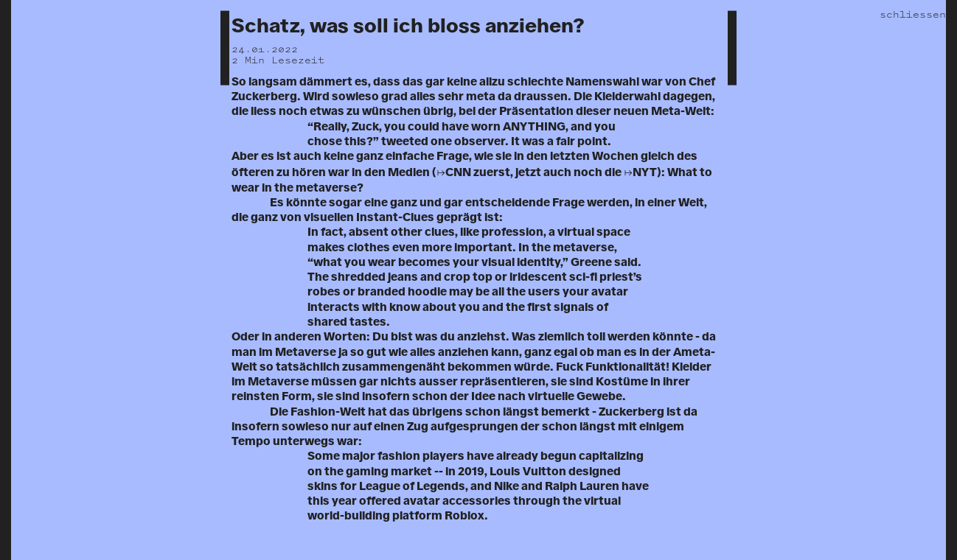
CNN (458, 173)
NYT (645, 173)
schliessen (913, 14)
